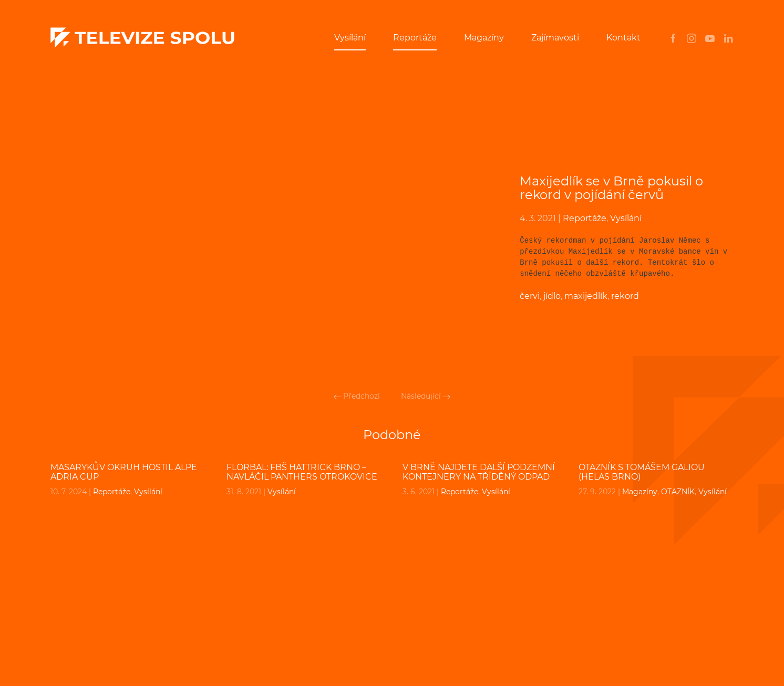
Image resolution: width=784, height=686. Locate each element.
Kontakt (623, 38)
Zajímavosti (555, 38)
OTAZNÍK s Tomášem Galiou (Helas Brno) (642, 472)
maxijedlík (586, 296)
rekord (625, 296)
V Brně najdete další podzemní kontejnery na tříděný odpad (479, 472)
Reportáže (415, 38)
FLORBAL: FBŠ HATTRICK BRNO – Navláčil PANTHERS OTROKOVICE (302, 472)
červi (530, 296)
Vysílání (350, 38)
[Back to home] (142, 38)
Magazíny (484, 38)
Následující (426, 396)
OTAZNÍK (678, 492)
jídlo (552, 296)
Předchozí (357, 396)
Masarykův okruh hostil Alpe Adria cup (124, 472)
